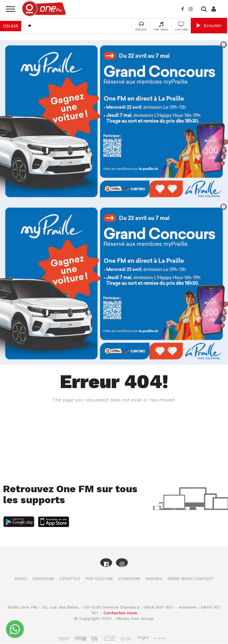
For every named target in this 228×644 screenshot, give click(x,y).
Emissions (43, 579)
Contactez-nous (120, 613)
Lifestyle (70, 579)
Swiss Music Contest (191, 579)
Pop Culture (99, 579)
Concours (129, 579)
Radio (21, 579)
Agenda (154, 579)
